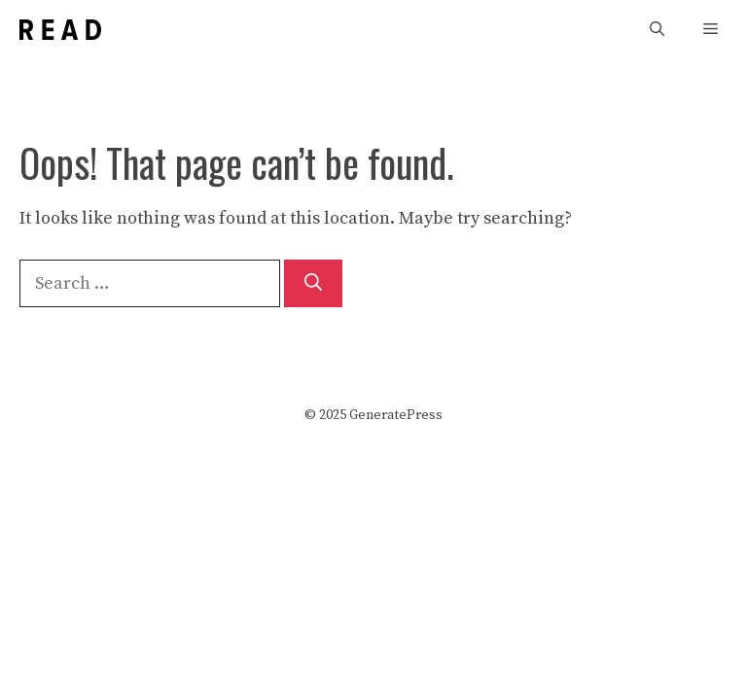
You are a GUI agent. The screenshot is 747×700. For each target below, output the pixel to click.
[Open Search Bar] (657, 30)
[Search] (313, 283)
